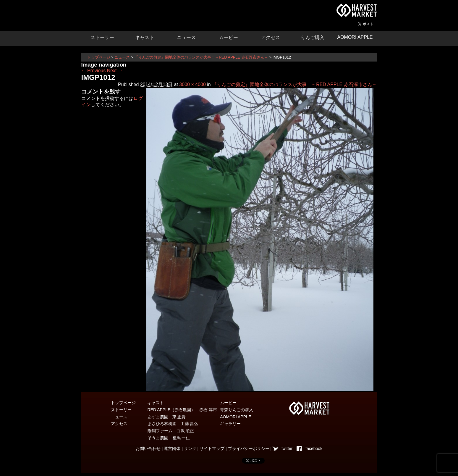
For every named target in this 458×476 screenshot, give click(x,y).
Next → (115, 71)
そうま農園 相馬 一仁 (169, 438)
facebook (314, 448)
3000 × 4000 (192, 84)
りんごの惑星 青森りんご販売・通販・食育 (152, 15)
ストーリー (102, 37)
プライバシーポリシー (249, 448)
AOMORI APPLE (355, 37)
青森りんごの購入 (237, 410)
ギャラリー (230, 424)
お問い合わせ (148, 448)
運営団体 (172, 448)
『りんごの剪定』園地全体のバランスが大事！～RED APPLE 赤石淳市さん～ (201, 57)
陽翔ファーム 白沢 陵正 (171, 431)
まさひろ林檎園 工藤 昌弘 (173, 424)
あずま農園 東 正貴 (167, 417)
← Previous (94, 71)
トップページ (99, 57)
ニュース (186, 37)
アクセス (271, 37)
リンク (190, 448)
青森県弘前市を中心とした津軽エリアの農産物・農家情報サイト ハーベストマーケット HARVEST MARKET (356, 10)
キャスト (145, 37)
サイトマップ (212, 448)
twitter (287, 448)
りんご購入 (313, 37)
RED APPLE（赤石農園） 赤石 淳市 (182, 410)
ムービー (229, 37)
